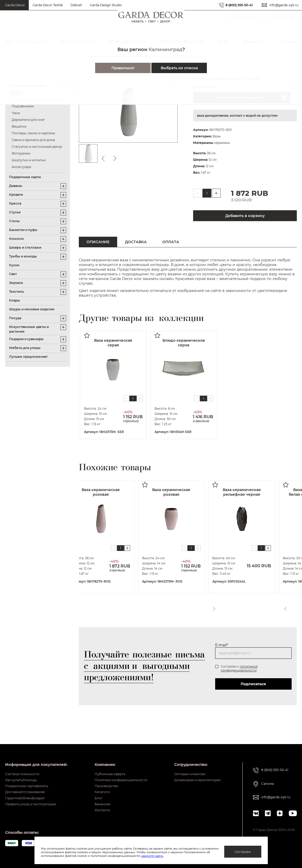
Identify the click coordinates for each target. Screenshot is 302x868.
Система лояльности (26, 761)
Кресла (15, 203)
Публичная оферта (104, 761)
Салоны (268, 771)
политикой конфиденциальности (239, 668)
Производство (100, 778)
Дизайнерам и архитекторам (194, 769)
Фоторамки (21, 153)
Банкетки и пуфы (23, 230)
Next (291, 607)
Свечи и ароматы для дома (33, 140)
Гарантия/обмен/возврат (30, 794)
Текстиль (16, 292)
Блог (91, 794)
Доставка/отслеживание (30, 786)
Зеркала (16, 283)
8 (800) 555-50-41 (237, 5)
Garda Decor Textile (48, 5)
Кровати (16, 195)
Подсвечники (23, 106)
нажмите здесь (179, 856)
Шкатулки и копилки (29, 160)
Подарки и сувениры (26, 339)
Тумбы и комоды (23, 256)
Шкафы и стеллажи (25, 247)
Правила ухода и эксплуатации (37, 802)
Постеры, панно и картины (33, 133)
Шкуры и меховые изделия (32, 309)
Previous (282, 607)
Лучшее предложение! (28, 357)
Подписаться (252, 684)
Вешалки (19, 126)
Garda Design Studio (106, 5)
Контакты (95, 810)
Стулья (15, 212)
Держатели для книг (28, 120)
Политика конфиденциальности (117, 769)
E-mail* (221, 645)
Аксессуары (21, 167)
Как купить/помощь (25, 769)
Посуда (15, 318)
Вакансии (96, 802)
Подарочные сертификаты (32, 778)
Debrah (76, 5)
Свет (13, 274)
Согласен (243, 852)
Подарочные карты (25, 177)
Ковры (15, 300)
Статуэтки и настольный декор (37, 147)
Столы (14, 221)
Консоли (16, 239)
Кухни (14, 265)
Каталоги (95, 786)
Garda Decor (15, 5)
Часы (16, 113)
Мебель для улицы (25, 348)
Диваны (16, 186)
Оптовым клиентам (184, 761)
